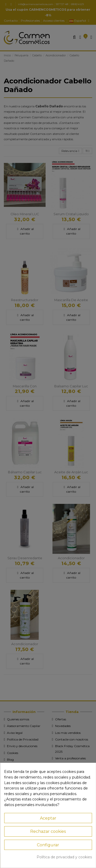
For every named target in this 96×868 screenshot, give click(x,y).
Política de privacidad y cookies (64, 857)
